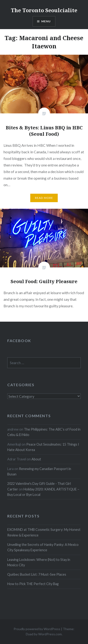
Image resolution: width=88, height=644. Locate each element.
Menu (46, 21)
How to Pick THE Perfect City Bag (33, 584)
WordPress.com (50, 634)
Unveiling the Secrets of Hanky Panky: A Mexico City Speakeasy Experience (43, 547)
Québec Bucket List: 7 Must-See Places (37, 574)
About (36, 459)
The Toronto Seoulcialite (44, 10)
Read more (44, 198)
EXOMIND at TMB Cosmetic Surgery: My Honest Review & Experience (44, 532)
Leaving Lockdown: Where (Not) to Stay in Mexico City (39, 562)
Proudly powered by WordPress (37, 629)
